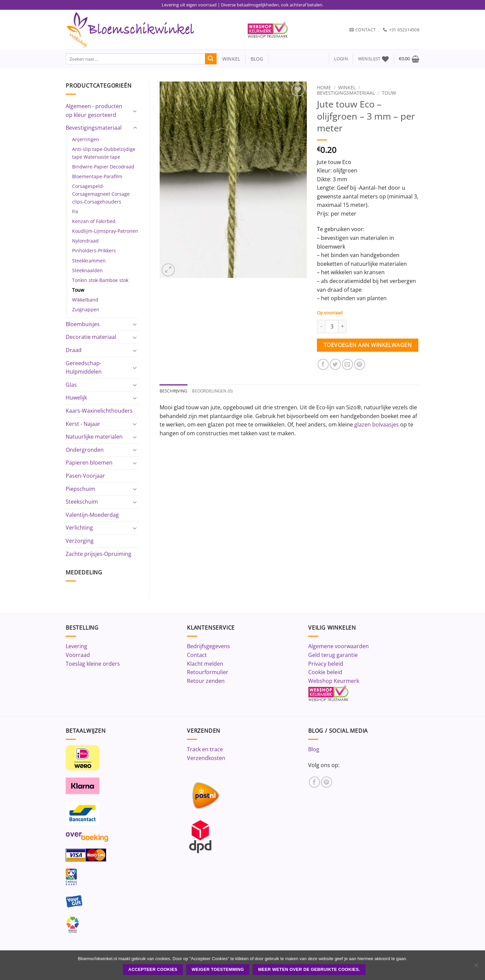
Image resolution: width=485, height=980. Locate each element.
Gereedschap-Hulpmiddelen (84, 368)
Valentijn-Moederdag (92, 515)
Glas (71, 385)
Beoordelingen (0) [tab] (216, 391)
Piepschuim (80, 489)
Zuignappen (86, 309)
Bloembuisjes (83, 324)
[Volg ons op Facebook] (314, 782)
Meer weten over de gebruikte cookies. (309, 970)
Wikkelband (85, 300)
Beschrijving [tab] (175, 391)
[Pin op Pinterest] (360, 364)
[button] (341, 59)
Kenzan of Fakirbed (94, 221)
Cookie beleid (325, 672)
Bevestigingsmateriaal (94, 128)
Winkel (347, 87)
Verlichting (79, 528)
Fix (75, 211)
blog (257, 59)
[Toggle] (135, 111)
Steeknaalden (87, 270)
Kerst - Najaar (83, 424)
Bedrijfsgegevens (208, 646)
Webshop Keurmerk (334, 681)
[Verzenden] (211, 59)
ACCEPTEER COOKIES (153, 970)
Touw (78, 290)
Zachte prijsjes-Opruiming (99, 554)
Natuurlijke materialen (94, 437)
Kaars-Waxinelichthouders (99, 411)
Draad (74, 350)
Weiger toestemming (218, 970)
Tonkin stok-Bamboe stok (100, 280)
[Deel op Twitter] (335, 364)
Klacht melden (205, 664)
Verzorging (80, 541)
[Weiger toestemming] (476, 967)
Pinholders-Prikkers (94, 250)
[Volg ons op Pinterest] (327, 782)
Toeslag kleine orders (93, 664)
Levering (76, 646)
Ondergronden (85, 450)
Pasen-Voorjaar (85, 476)
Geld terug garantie (333, 655)
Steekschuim (82, 502)
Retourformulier (208, 672)
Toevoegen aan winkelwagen (368, 345)
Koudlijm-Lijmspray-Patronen (105, 231)
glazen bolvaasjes (377, 425)
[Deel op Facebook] (323, 364)
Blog (314, 749)
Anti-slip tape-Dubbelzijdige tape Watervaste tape (104, 153)
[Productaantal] (332, 326)
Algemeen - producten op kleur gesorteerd (94, 110)
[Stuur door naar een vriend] (347, 364)
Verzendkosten (206, 758)
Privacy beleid (326, 664)
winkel (229, 59)
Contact (197, 655)
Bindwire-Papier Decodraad (103, 167)
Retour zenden (206, 681)
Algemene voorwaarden (338, 646)
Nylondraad (85, 241)
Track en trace (205, 749)
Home (324, 87)
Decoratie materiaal (91, 337)
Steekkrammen (89, 261)
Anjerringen (86, 139)
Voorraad (78, 655)
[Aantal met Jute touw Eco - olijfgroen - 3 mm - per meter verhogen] (343, 326)
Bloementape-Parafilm (97, 176)
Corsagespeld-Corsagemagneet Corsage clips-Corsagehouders (101, 194)
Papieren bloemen (89, 463)
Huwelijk (76, 398)
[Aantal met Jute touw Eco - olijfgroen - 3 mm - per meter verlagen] (321, 326)
